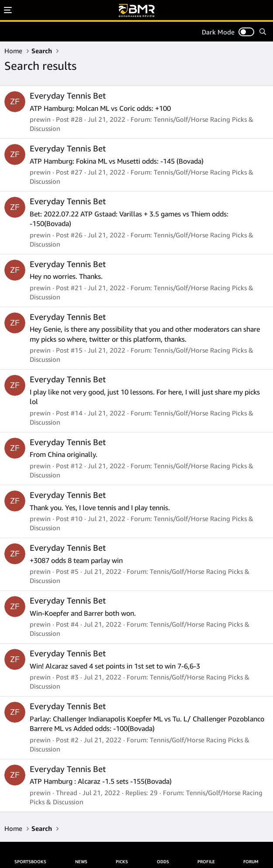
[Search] (263, 32)
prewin (40, 119)
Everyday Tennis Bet (68, 96)
